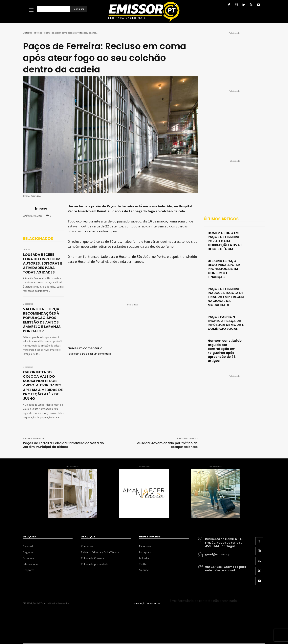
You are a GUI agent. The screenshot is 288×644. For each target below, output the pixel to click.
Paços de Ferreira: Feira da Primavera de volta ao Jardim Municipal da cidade (63, 439)
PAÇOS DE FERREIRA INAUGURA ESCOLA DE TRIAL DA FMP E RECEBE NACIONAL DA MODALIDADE (223, 282)
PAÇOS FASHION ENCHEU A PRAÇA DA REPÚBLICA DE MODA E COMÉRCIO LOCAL (226, 304)
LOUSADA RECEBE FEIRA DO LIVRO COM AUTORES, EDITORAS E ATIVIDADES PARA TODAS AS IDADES (42, 263)
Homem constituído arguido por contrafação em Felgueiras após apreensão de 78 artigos (226, 325)
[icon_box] (222, 536)
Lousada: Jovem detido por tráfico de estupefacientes (167, 439)
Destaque (27, 33)
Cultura (27, 250)
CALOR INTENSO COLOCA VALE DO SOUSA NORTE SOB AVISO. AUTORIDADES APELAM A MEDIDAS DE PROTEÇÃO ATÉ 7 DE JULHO (41, 381)
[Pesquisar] (78, 9)
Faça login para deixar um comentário (90, 354)
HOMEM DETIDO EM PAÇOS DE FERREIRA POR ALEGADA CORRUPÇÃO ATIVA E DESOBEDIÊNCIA (226, 238)
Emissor (41, 208)
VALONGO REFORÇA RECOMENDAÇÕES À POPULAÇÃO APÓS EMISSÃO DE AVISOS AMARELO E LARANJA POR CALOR (40, 318)
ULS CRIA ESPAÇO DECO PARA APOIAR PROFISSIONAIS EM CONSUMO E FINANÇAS (224, 259)
